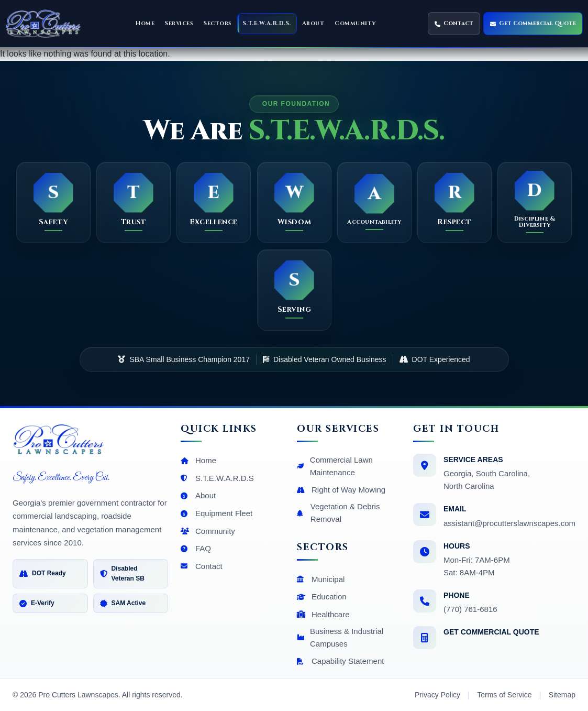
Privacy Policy (437, 695)
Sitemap (562, 695)
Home (198, 460)
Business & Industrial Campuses (340, 637)
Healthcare (323, 614)
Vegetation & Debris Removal (338, 513)
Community (208, 531)
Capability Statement (340, 661)
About (198, 495)
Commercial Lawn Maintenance (335, 466)
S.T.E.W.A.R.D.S (217, 478)
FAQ (196, 548)
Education (322, 597)
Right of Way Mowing (341, 490)
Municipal (321, 579)
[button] (179, 24)
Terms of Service (504, 695)
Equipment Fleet (217, 513)
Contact (202, 566)
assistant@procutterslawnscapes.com (509, 523)
